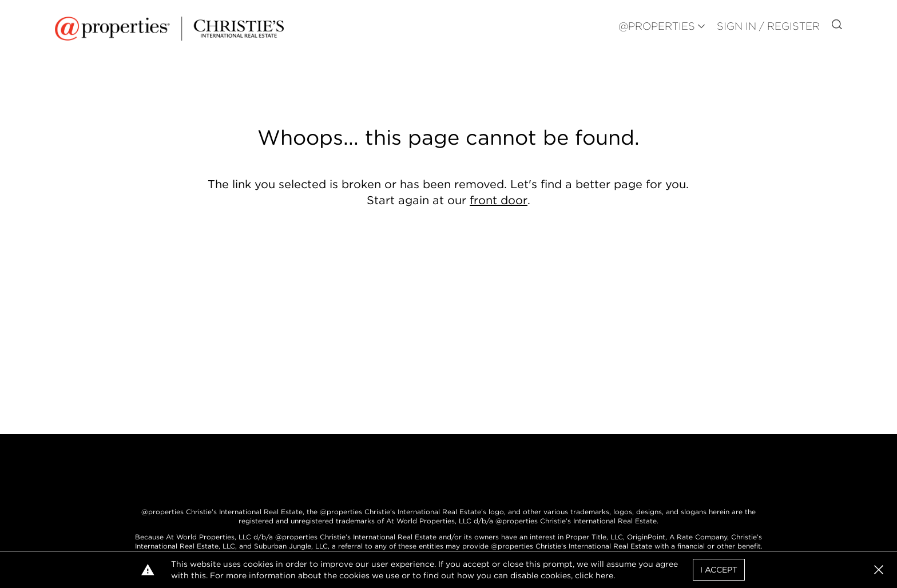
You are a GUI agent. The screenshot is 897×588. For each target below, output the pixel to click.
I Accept (719, 570)
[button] (879, 570)
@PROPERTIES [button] (657, 26)
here (604, 575)
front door (499, 200)
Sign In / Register (768, 26)
